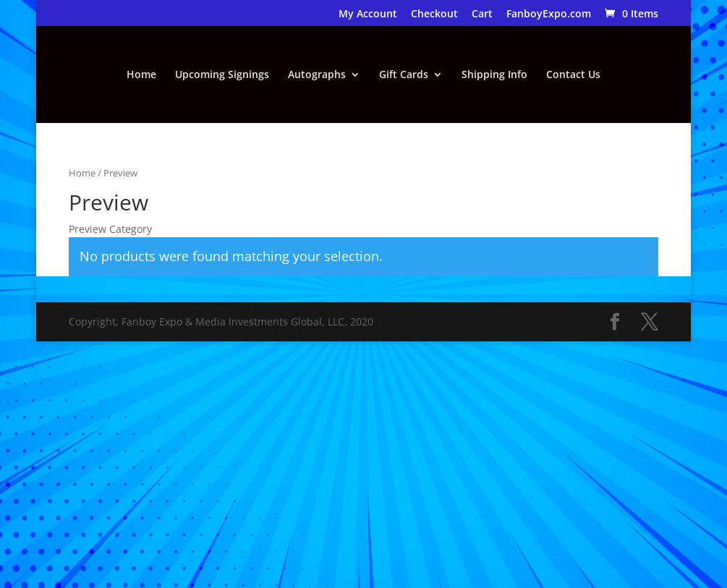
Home (141, 75)
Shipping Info (494, 75)
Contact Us (573, 75)
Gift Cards (404, 75)
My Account (368, 14)
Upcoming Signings (222, 75)
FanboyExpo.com (549, 14)
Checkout (434, 14)
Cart (482, 14)
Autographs (317, 75)
